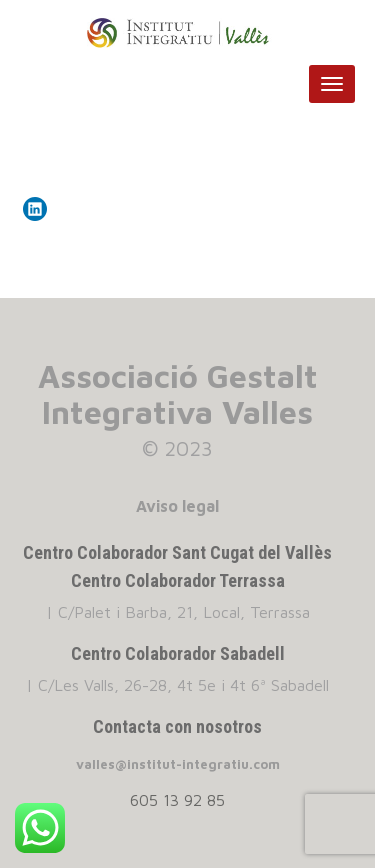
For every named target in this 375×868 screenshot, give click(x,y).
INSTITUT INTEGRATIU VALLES (187, 32)
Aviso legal (177, 506)
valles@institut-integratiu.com (178, 764)
